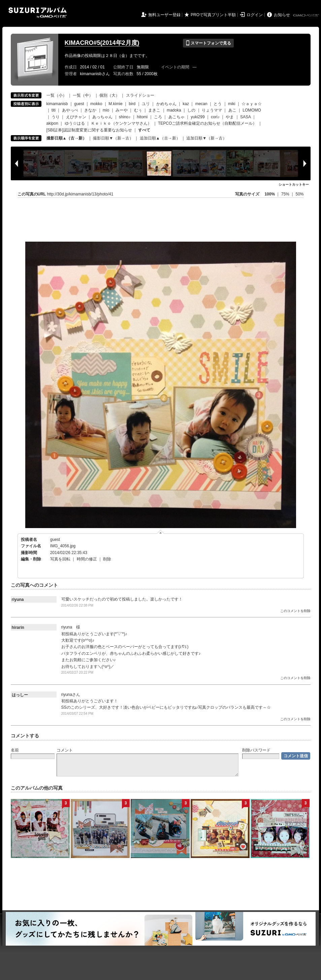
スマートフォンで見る (208, 43)
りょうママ (212, 110)
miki (232, 104)
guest (79, 104)
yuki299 (198, 117)
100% (270, 194)
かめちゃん (166, 104)
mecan (201, 104)
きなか (90, 110)
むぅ (138, 110)
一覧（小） (57, 95)
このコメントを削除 (295, 611)
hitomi (142, 117)
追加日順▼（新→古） (206, 138)
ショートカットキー (294, 185)
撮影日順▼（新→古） (113, 138)
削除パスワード (256, 750)
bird (132, 104)
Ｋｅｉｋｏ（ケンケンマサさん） (121, 123)
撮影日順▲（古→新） (67, 138)
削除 (107, 559)
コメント (65, 750)
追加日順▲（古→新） (160, 138)
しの (191, 110)
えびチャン (76, 117)
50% (299, 194)
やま (230, 117)
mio (106, 110)
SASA (245, 117)
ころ (158, 117)
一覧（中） (83, 95)
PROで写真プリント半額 (213, 15)
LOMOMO (252, 110)
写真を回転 (60, 559)
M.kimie (115, 104)
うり (56, 117)
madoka (174, 110)
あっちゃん (102, 117)
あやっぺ (70, 110)
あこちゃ (176, 117)
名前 (15, 750)
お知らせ (282, 15)
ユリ (146, 104)
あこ (232, 110)
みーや (122, 110)
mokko (96, 104)
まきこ (154, 110)
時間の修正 (87, 559)
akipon (52, 123)
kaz (186, 104)
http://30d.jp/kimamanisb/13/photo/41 (80, 194)
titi (54, 110)
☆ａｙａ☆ (252, 104)
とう (218, 104)
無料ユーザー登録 (164, 15)
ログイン (255, 15)
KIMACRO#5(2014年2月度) (102, 43)
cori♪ (215, 117)
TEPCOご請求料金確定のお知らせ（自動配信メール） (207, 123)
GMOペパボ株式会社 (307, 16)
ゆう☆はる (75, 123)
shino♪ (125, 117)
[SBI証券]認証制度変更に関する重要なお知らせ (89, 130)
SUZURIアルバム (38, 13)
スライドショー (140, 95)
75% (286, 194)
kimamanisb (57, 104)
